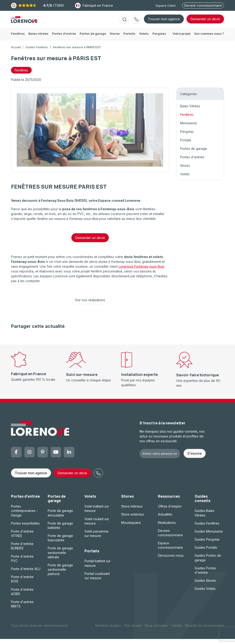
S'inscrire (195, 458)
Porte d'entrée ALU (26, 574)
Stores (185, 171)
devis (205, 21)
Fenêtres (187, 120)
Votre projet (182, 39)
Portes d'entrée (192, 162)
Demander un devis (90, 243)
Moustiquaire (131, 527)
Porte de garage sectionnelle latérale (60, 557)
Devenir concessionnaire (203, 5)
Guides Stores (205, 586)
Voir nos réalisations (90, 305)
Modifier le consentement (205, 631)
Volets (185, 179)
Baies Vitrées (190, 111)
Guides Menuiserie (209, 536)
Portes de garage (194, 154)
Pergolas (187, 137)
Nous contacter (156, 631)
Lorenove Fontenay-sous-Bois (141, 271)
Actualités (165, 519)
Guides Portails (206, 552)
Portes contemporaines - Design (24, 516)
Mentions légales (108, 631)
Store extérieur (133, 519)
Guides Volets (205, 594)
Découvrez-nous (171, 560)
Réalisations (167, 527)
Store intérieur (132, 511)
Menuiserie (189, 128)
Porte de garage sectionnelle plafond (60, 574)
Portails (186, 145)
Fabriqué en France (94, 6)
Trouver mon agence (164, 21)
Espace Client (166, 6)
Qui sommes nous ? (209, 39)
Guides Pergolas (207, 544)
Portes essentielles (25, 528)
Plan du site (133, 631)
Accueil (16, 52)
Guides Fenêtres (37, 52)
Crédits (177, 631)
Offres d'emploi (170, 511)
